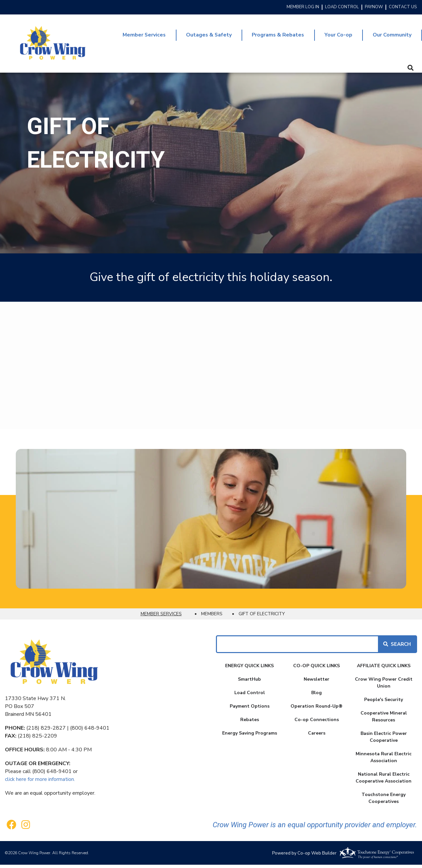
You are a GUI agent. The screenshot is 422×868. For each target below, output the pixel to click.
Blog (316, 696)
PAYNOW (374, 7)
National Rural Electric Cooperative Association (384, 781)
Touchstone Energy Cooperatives (384, 801)
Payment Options (250, 709)
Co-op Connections (317, 723)
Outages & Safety (204, 37)
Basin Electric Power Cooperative (384, 740)
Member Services (138, 37)
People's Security (384, 703)
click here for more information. (40, 783)
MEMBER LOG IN (303, 7)
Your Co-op (337, 37)
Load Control (250, 696)
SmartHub (249, 682)
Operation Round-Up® (316, 709)
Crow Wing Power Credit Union (384, 686)
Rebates (250, 723)
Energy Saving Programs (250, 736)
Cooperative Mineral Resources (384, 720)
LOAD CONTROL (342, 7)
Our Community (392, 37)
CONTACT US (403, 7)
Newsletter (316, 682)
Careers (317, 736)
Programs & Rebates (275, 37)
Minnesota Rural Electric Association (384, 761)
